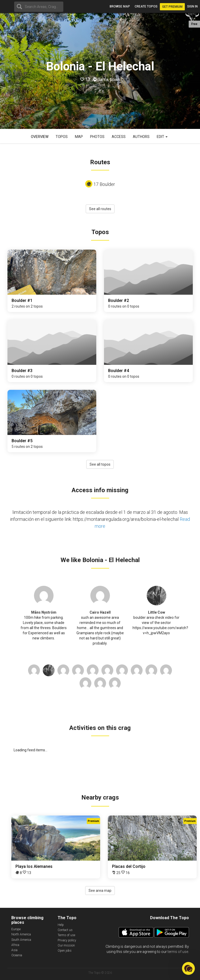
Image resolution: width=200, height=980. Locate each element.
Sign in (192, 6)
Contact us (65, 930)
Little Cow (156, 612)
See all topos (100, 464)
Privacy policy (67, 940)
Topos (62, 137)
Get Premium (172, 7)
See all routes (100, 209)
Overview (40, 137)
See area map (100, 891)
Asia (14, 950)
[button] (188, 968)
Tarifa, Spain (109, 80)
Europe (16, 929)
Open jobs (65, 951)
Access (119, 137)
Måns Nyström (44, 612)
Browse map (120, 6)
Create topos (146, 6)
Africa (15, 945)
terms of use (178, 952)
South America (21, 940)
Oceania (17, 955)
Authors (141, 137)
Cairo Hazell (100, 612)
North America (21, 934)
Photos (97, 137)
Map (79, 137)
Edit (162, 137)
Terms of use (66, 935)
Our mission (66, 945)
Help (61, 925)
